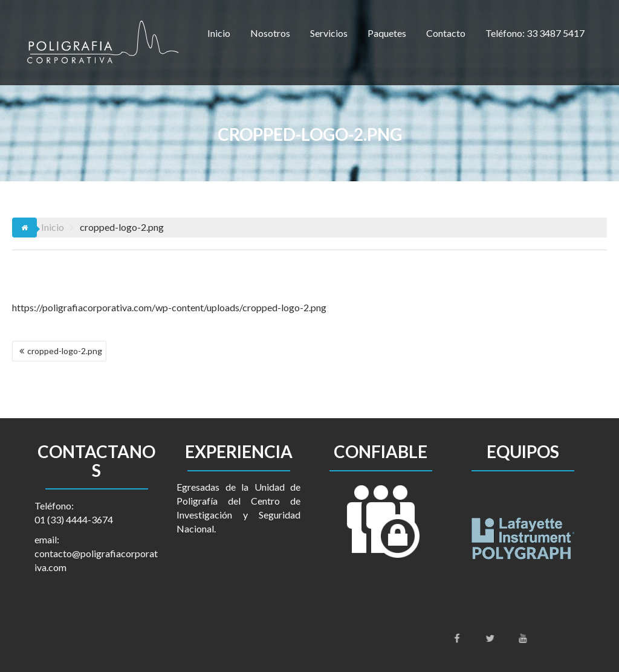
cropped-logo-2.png (65, 351)
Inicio (219, 33)
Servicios (329, 33)
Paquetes (387, 33)
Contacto (446, 33)
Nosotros (270, 33)
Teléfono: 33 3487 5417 (535, 33)
